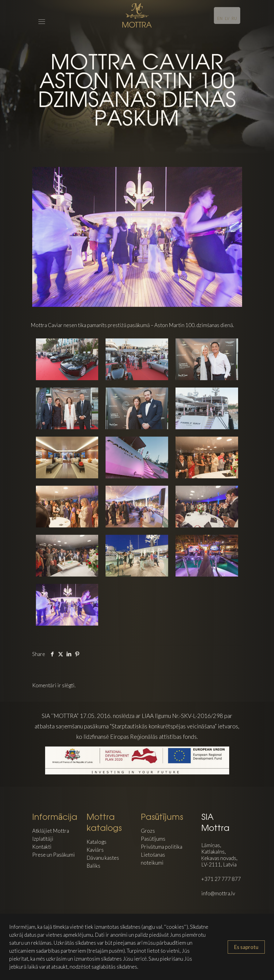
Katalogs (96, 842)
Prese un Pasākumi (54, 855)
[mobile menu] (37, 15)
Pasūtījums (153, 839)
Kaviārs (95, 850)
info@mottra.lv (218, 893)
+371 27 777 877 (221, 879)
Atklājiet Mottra (51, 831)
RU (234, 18)
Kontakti (42, 847)
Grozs (148, 831)
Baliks (93, 866)
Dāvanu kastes (103, 858)
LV (227, 18)
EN (220, 18)
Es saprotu (246, 947)
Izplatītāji (43, 839)
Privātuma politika (162, 847)
